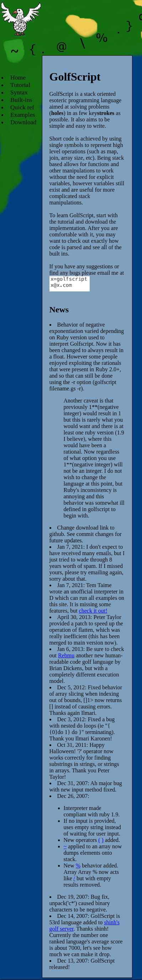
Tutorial (20, 85)
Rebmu (66, 655)
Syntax (19, 92)
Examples (23, 115)
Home (18, 77)
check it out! (93, 611)
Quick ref (22, 107)
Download (23, 122)
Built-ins (21, 100)
